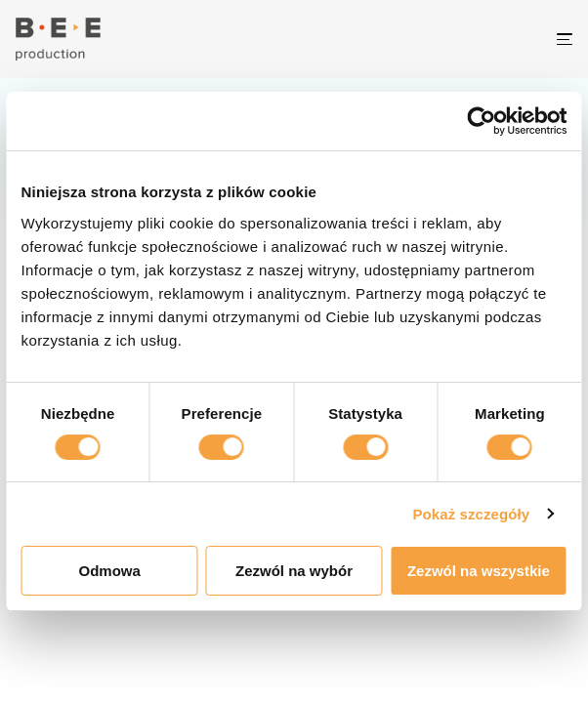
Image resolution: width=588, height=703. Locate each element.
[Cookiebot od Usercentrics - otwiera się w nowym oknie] (498, 121)
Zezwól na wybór (294, 571)
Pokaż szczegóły (471, 514)
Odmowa (109, 571)
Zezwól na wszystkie (479, 571)
